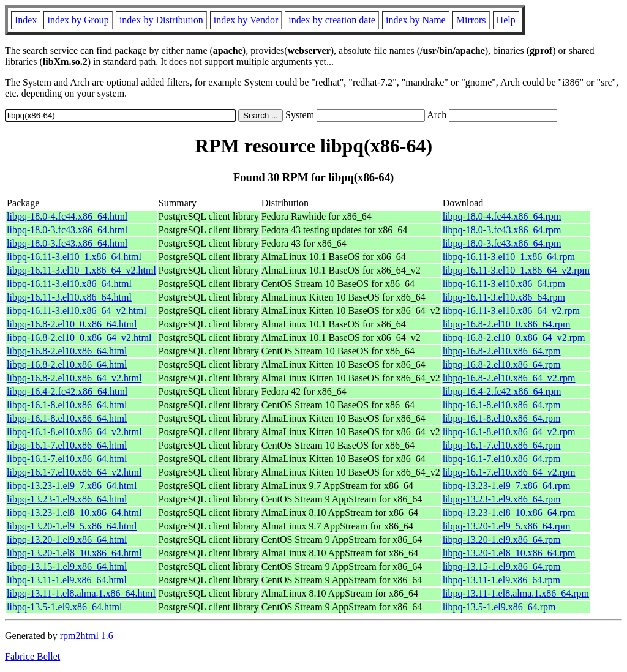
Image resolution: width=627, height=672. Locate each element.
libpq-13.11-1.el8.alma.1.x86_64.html (81, 593)
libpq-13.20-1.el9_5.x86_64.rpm (507, 526)
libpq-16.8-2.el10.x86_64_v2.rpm (509, 378)
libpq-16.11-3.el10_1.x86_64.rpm (509, 257)
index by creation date (332, 20)
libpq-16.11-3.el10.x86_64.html (69, 284)
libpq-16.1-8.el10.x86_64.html (67, 405)
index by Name (416, 20)
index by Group (78, 20)
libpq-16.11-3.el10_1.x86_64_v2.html (81, 270)
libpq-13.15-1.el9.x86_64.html (67, 566)
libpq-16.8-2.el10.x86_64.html (67, 351)
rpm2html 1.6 (87, 636)
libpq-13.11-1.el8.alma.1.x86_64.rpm (516, 593)
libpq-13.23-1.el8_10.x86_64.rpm (509, 513)
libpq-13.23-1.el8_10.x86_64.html (74, 513)
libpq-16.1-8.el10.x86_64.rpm (502, 405)
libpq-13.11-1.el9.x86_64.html (67, 580)
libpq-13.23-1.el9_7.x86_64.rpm (507, 486)
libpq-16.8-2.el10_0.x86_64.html (72, 324)
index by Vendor (246, 20)
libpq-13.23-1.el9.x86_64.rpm (502, 499)
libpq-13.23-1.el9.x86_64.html (67, 499)
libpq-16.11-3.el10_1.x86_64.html (74, 257)
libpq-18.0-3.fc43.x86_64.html (67, 230)
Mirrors (471, 20)
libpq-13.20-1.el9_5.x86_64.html (72, 526)
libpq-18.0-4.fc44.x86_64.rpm (502, 216)
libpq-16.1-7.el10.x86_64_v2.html (74, 472)
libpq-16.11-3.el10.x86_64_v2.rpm (511, 311)
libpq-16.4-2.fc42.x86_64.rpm (502, 391)
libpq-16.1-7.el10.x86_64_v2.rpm (509, 472)
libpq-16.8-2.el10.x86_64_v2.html (74, 378)
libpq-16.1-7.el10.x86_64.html (67, 445)
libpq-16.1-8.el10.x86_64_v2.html (74, 432)
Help (506, 20)
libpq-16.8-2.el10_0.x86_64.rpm (507, 324)
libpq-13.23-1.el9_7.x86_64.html (72, 486)
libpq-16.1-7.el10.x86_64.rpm (502, 445)
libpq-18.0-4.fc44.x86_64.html (67, 216)
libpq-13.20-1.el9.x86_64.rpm (502, 539)
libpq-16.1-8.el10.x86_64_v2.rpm (509, 432)
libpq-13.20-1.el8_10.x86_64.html (74, 553)
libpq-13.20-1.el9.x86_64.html (67, 539)
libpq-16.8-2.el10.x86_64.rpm (502, 351)
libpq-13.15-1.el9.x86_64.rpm (502, 566)
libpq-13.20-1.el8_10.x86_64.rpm (509, 553)
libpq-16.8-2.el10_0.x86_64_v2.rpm (514, 338)
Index (26, 20)
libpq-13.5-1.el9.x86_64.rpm (499, 607)
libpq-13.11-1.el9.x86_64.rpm (501, 580)
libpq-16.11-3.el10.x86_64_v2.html (77, 311)
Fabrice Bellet (32, 656)
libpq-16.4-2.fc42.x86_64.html (67, 391)
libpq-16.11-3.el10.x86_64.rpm (504, 284)
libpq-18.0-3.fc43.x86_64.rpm (502, 230)
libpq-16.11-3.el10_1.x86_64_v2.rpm (516, 270)
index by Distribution (161, 20)
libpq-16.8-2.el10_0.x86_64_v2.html (79, 338)
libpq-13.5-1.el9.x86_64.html (64, 607)
